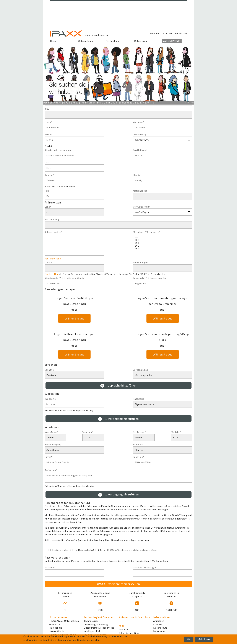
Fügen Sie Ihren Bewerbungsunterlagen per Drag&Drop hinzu (163, 301)
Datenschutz (160, 628)
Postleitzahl (140, 150)
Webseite (50, 399)
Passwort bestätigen (145, 567)
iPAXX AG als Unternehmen (64, 621)
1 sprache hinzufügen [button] (118, 386)
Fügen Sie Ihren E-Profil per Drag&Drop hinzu (163, 337)
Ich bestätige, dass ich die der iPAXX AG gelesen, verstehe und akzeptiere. (103, 550)
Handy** (138, 175)
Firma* (48, 457)
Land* (48, 207)
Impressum (181, 33)
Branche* (138, 444)
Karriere (123, 629)
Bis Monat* (139, 432)
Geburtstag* (140, 134)
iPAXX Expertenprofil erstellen (118, 584)
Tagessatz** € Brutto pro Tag (150, 278)
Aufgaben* (51, 470)
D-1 (163, 243)
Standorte (54, 624)
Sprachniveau (140, 370)
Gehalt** (50, 262)
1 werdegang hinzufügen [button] (119, 419)
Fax (47, 191)
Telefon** (50, 175)
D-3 (163, 249)
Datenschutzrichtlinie (90, 550)
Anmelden (155, 33)
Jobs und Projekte (172, 41)
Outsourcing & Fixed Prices (99, 628)
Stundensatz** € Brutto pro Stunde (64, 278)
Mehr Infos (204, 639)
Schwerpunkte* (53, 232)
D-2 (163, 246)
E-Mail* (49, 134)
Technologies (91, 621)
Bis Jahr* (176, 432)
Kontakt (168, 33)
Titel (47, 109)
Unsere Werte (57, 631)
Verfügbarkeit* (142, 207)
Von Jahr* (88, 432)
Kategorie (139, 399)
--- (163, 237)
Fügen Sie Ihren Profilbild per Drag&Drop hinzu (74, 301)
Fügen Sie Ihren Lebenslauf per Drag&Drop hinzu (74, 337)
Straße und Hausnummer (59, 150)
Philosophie (55, 628)
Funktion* (138, 457)
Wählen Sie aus (74, 318)
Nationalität (140, 191)
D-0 (163, 240)
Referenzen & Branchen (134, 617)
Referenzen (141, 41)
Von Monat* (52, 432)
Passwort (50, 567)
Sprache (49, 370)
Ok (189, 639)
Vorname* (138, 122)
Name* (49, 122)
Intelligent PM (92, 631)
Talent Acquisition (129, 633)
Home (53, 41)
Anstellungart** (142, 262)
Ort (47, 162)
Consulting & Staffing (96, 624)
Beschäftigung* (54, 444)
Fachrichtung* (53, 219)
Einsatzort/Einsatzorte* (146, 232)
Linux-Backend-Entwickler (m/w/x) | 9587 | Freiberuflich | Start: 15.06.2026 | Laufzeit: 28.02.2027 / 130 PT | (100, 103)
